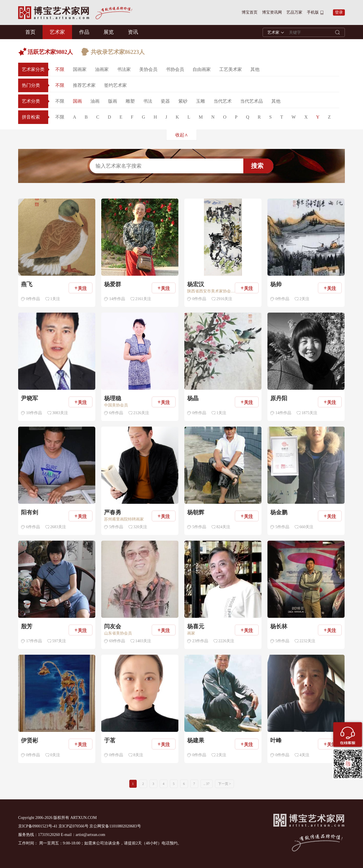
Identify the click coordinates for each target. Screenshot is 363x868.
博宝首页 (250, 12)
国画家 (80, 69)
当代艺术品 (252, 101)
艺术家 (57, 32)
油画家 (102, 69)
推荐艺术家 (84, 85)
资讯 (133, 32)
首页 (30, 32)
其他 (255, 69)
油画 (95, 101)
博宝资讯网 (272, 12)
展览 (109, 32)
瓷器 (165, 101)
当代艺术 (223, 101)
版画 (113, 101)
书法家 (124, 69)
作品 (84, 32)
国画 (77, 101)
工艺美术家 (231, 69)
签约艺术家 (115, 85)
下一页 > (225, 784)
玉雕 (201, 101)
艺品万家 (294, 12)
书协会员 (175, 69)
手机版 (313, 12)
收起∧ (182, 135)
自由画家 (202, 69)
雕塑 (130, 101)
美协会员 (148, 69)
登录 (339, 12)
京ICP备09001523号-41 (38, 826)
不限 (60, 69)
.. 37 (207, 784)
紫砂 (183, 101)
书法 (148, 101)
